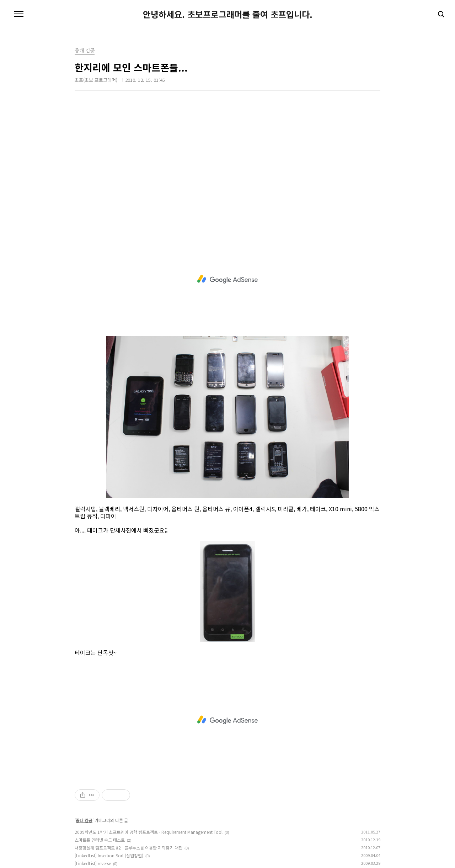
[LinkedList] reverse (93, 863)
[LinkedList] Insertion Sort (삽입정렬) (109, 855)
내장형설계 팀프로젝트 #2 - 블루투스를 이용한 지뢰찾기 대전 (129, 848)
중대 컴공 (84, 820)
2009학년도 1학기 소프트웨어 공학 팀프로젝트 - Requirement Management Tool (149, 832)
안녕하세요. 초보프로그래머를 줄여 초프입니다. (228, 14)
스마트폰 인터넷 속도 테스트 (100, 840)
